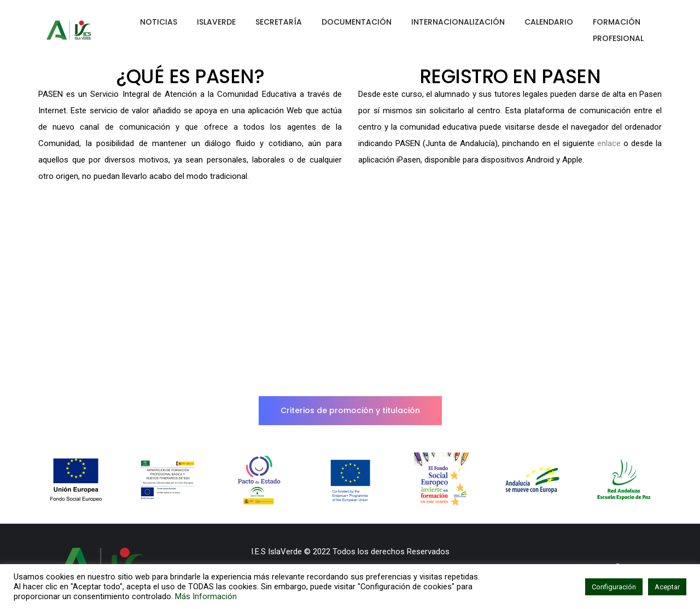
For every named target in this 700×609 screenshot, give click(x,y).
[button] (350, 411)
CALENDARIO (549, 22)
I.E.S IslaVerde (276, 552)
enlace (609, 143)
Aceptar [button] (667, 587)
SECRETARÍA (279, 22)
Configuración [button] (614, 587)
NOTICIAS (159, 22)
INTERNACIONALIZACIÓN (458, 22)
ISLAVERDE (216, 22)
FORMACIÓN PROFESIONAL (618, 30)
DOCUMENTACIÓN (357, 22)
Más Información (206, 596)
